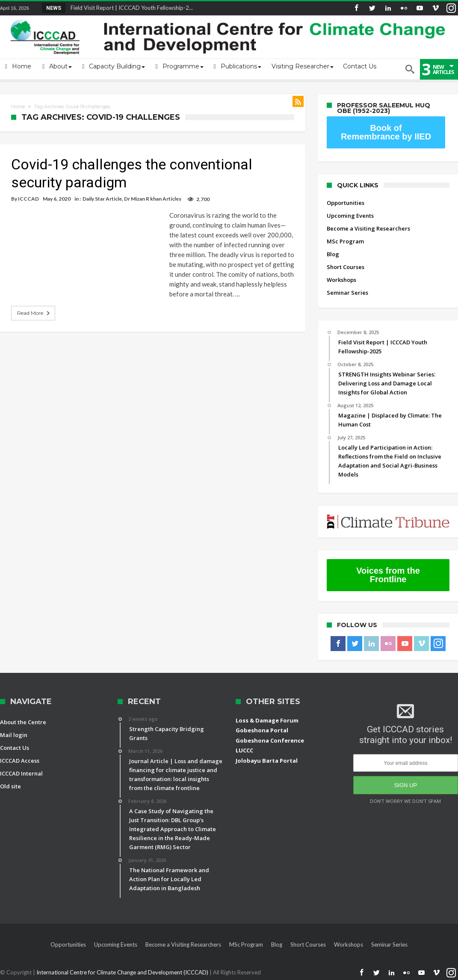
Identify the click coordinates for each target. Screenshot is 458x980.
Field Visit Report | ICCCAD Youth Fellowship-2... (130, 8)
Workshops (341, 280)
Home (18, 107)
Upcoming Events (350, 216)
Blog (333, 254)
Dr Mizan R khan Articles (153, 199)
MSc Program (345, 241)
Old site (10, 786)
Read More (34, 313)
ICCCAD (28, 199)
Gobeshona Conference (270, 740)
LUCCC (244, 750)
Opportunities (346, 203)
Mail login (14, 735)
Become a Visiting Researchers (368, 228)
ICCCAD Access (20, 761)
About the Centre (23, 722)
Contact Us (15, 748)
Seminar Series (347, 293)
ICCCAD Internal (21, 773)
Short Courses (346, 267)
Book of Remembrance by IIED (386, 132)
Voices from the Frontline (388, 575)
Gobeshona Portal (262, 730)
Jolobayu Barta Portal (267, 761)
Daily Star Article (102, 199)
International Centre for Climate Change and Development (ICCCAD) (123, 972)
